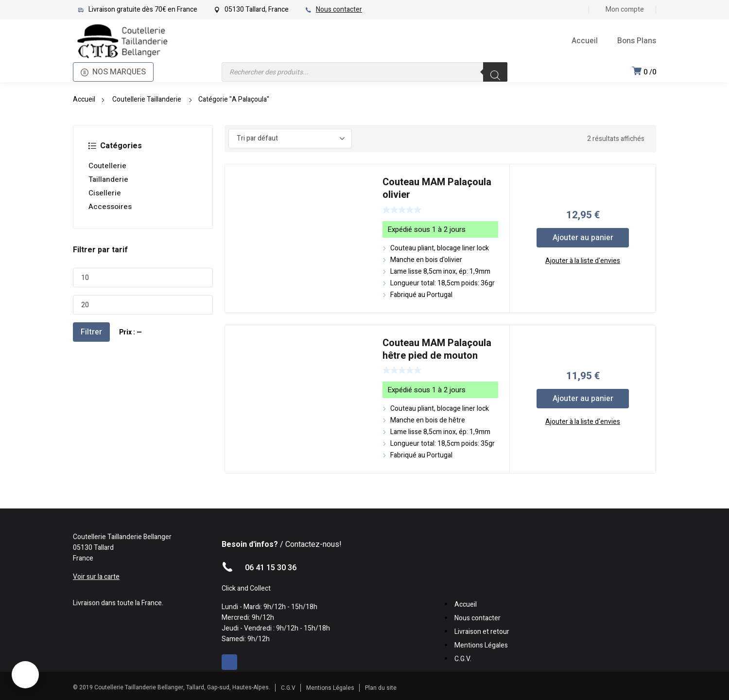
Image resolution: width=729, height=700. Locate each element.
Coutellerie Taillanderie (147, 99)
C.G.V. (463, 659)
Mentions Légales (481, 645)
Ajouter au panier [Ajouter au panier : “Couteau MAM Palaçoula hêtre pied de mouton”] (583, 399)
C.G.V (288, 688)
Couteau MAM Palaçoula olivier (437, 188)
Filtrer (91, 332)
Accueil (84, 99)
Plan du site (381, 688)
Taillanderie (108, 179)
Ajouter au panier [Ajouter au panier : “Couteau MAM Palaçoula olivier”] (583, 238)
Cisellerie (105, 193)
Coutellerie (107, 166)
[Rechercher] (495, 72)
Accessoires (110, 207)
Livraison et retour (482, 632)
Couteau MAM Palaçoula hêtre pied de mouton (437, 349)
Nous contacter (339, 9)
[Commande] (290, 139)
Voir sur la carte (96, 577)
